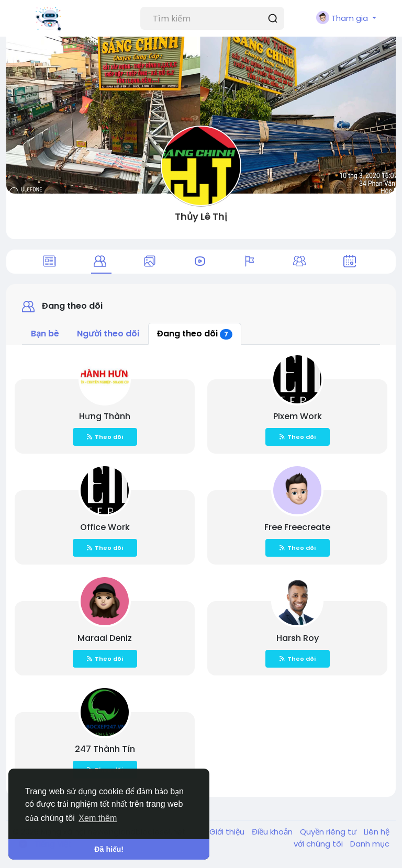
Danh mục (370, 844)
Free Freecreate (297, 527)
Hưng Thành (105, 416)
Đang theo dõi (195, 334)
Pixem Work (298, 416)
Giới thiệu (228, 832)
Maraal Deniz (105, 638)
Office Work (105, 527)
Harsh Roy (298, 638)
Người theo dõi (108, 334)
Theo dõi (105, 437)
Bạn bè (45, 334)
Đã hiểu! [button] (109, 849)
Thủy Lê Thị (201, 216)
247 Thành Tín (105, 749)
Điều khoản (273, 832)
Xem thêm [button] (98, 818)
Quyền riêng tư (329, 832)
